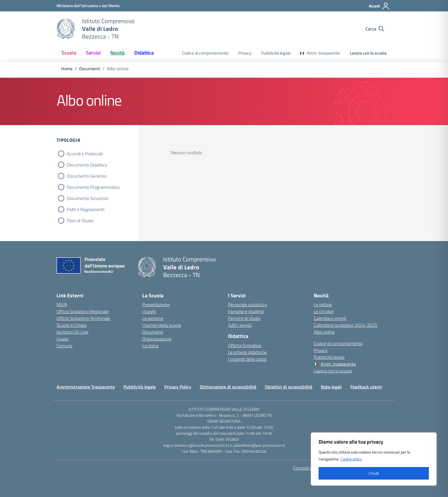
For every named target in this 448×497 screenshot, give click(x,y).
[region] (374, 459)
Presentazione (156, 304)
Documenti (153, 332)
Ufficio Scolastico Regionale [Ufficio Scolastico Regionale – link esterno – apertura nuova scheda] (83, 311)
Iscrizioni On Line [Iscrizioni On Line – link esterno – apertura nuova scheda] (73, 332)
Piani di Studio (80, 221)
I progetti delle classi (247, 359)
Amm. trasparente (323, 53)
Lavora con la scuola (368, 53)
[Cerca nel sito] (375, 29)
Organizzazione (157, 339)
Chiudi (374, 473)
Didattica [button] (144, 53)
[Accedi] (379, 6)
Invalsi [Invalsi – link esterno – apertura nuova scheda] (63, 339)
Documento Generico (87, 176)
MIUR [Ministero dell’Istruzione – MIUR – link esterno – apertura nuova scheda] (62, 304)
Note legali (331, 387)
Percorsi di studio (244, 318)
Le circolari (324, 311)
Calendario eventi (330, 318)
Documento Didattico (87, 165)
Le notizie (323, 304)
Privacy (245, 53)
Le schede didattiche (247, 352)
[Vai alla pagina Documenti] (90, 69)
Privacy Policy (178, 387)
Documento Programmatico (93, 187)
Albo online (324, 332)
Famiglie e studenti (246, 311)
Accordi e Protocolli (85, 154)
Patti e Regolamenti (86, 209)
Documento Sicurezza (88, 198)
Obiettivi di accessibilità (289, 387)
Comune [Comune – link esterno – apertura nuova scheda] (64, 346)
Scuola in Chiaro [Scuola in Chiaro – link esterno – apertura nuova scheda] (72, 325)
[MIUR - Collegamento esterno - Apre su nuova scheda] (88, 6)
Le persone (153, 318)
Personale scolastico (247, 304)
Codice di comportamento (205, 53)
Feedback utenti (366, 387)
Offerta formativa (245, 345)
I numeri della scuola (162, 325)
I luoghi (149, 311)
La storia (150, 346)
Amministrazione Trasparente (86, 387)
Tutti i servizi (240, 325)
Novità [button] (117, 53)
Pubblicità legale (276, 53)
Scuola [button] (69, 53)
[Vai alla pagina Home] (67, 69)
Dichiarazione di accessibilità (228, 387)
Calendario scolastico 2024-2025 (345, 325)
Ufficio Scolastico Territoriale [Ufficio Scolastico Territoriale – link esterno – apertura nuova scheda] (83, 318)
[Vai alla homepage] (66, 29)
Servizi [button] (93, 53)
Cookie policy (351, 459)
